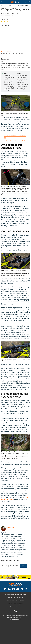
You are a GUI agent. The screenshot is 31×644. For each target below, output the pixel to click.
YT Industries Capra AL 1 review (15, 141)
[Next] (27, 104)
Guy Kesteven (11, 527)
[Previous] (4, 104)
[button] (15, 106)
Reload (23, 566)
